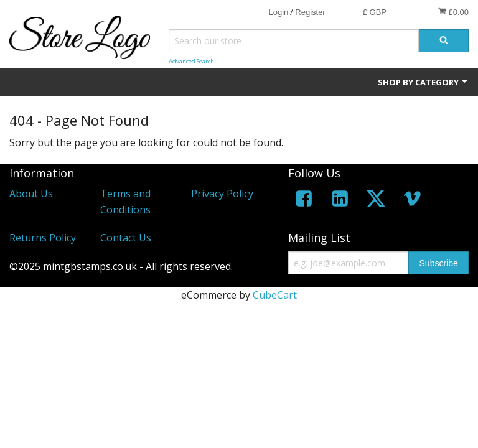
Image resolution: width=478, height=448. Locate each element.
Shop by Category (423, 82)
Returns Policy (43, 238)
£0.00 (453, 12)
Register (310, 12)
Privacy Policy (222, 194)
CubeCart (275, 295)
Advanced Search (191, 61)
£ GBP (375, 12)
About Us (31, 194)
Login (278, 12)
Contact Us (126, 238)
